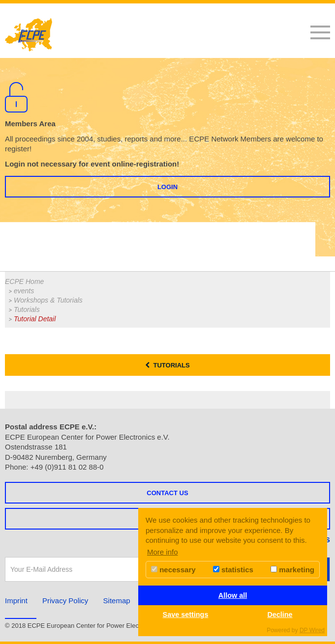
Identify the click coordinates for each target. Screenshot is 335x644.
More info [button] (163, 552)
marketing (292, 570)
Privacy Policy (65, 601)
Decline (280, 615)
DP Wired (312, 630)
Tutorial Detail (35, 319)
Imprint (16, 601)
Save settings (186, 615)
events (24, 291)
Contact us (167, 493)
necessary (173, 570)
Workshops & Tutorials (48, 300)
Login (167, 187)
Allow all (233, 595)
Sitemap (117, 601)
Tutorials (27, 309)
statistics (233, 570)
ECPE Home (24, 281)
